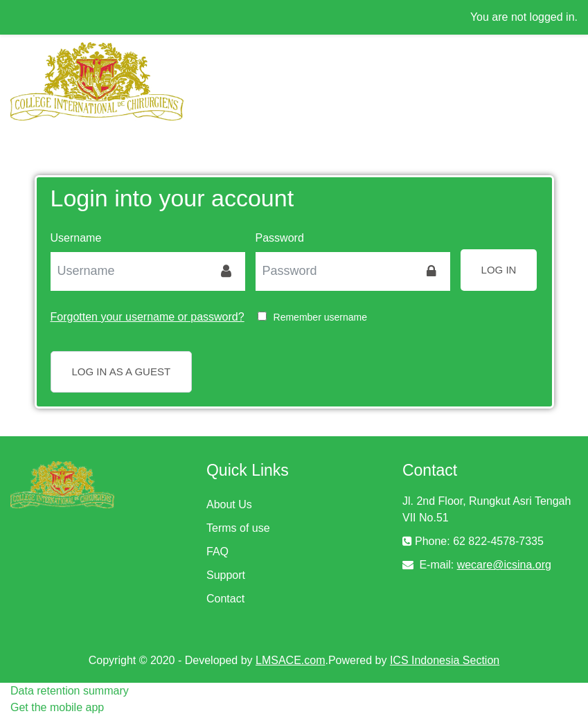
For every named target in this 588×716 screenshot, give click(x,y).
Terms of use (238, 528)
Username (76, 238)
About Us (229, 504)
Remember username (320, 317)
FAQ (217, 552)
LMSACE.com (290, 660)
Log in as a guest (122, 372)
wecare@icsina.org (504, 565)
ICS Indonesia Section (445, 660)
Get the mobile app (57, 707)
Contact (225, 599)
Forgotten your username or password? (148, 317)
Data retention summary (70, 691)
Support (226, 575)
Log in (499, 270)
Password (280, 238)
